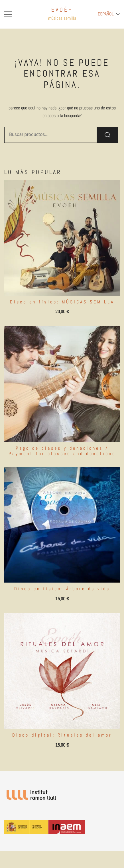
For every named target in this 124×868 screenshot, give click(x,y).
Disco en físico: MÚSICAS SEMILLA (62, 302)
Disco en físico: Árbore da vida (62, 589)
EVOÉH (62, 10)
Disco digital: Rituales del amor (62, 735)
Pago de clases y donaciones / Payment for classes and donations (62, 451)
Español (106, 14)
